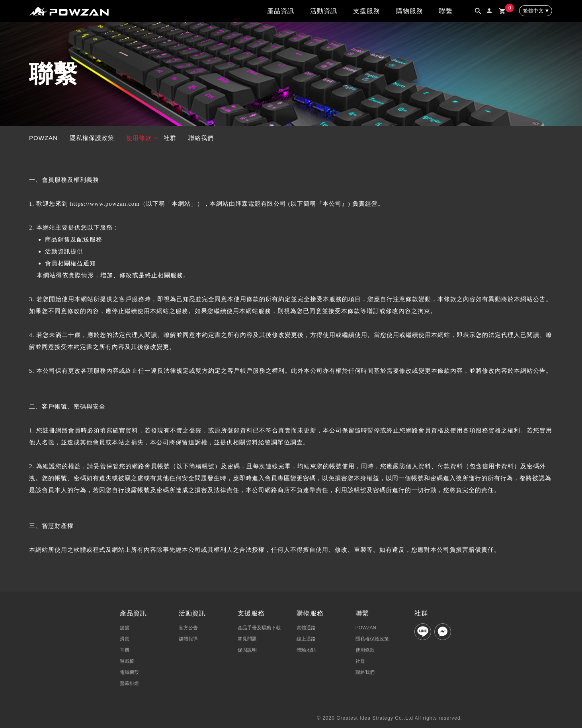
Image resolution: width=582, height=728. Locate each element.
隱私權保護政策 (92, 138)
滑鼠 (125, 639)
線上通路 (306, 639)
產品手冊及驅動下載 (259, 628)
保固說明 (247, 650)
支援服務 (367, 11)
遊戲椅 (127, 661)
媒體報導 (188, 639)
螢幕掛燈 (129, 683)
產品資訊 (281, 11)
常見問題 (247, 639)
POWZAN (43, 138)
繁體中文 (533, 11)
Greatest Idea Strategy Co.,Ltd (375, 718)
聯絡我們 (201, 138)
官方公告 (188, 628)
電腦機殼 (129, 672)
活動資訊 (324, 11)
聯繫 (446, 11)
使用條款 (139, 138)
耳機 (125, 650)
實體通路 (306, 628)
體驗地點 (306, 650)
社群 (170, 138)
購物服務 (410, 11)
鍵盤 (125, 628)
